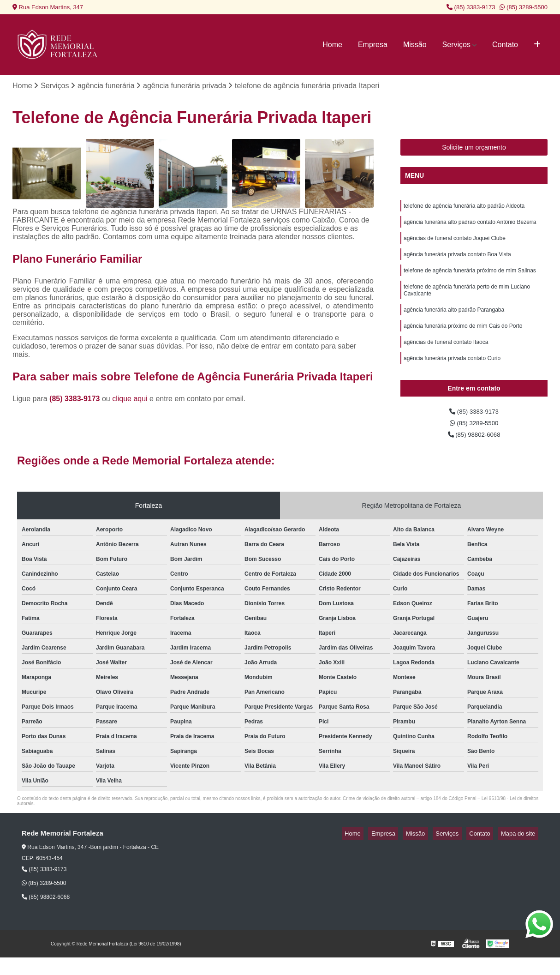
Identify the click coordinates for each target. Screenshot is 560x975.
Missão (415, 45)
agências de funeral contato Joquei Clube (455, 244)
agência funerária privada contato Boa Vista (457, 261)
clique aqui (130, 400)
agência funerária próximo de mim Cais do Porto (463, 340)
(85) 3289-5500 (524, 7)
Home (332, 45)
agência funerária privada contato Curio (452, 375)
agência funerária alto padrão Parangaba (454, 322)
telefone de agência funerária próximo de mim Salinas (470, 279)
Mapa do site (521, 851)
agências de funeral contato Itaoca (446, 357)
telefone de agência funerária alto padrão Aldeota (464, 209)
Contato (505, 45)
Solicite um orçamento (474, 149)
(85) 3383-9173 (471, 7)
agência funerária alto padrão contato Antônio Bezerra (470, 226)
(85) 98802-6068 (474, 451)
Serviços (456, 45)
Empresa (373, 45)
